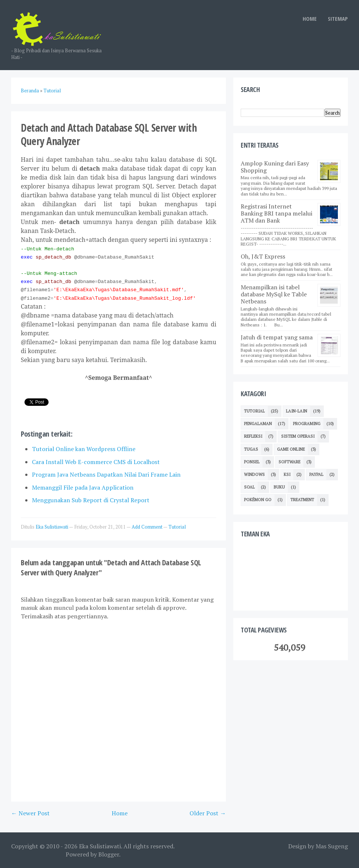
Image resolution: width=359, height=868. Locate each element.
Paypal (316, 474)
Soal (249, 487)
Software (289, 462)
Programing (307, 424)
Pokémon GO (258, 500)
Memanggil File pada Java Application (83, 487)
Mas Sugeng (332, 846)
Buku (279, 487)
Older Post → (208, 813)
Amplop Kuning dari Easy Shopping (275, 167)
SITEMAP (338, 19)
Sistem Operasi (298, 436)
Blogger (109, 854)
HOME (310, 19)
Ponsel (252, 462)
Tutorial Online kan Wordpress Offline (84, 449)
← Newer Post (30, 813)
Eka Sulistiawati (100, 846)
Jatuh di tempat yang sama (277, 337)
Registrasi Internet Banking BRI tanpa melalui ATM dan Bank (276, 213)
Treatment (302, 500)
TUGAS (251, 449)
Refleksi (253, 436)
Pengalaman (258, 424)
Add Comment (147, 527)
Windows (254, 474)
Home (120, 813)
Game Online (291, 449)
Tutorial (177, 527)
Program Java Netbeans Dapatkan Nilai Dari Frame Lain (106, 474)
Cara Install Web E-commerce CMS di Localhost (96, 462)
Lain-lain (297, 411)
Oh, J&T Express (263, 256)
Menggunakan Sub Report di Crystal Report (91, 500)
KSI (287, 474)
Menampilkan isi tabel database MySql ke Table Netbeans (274, 294)
